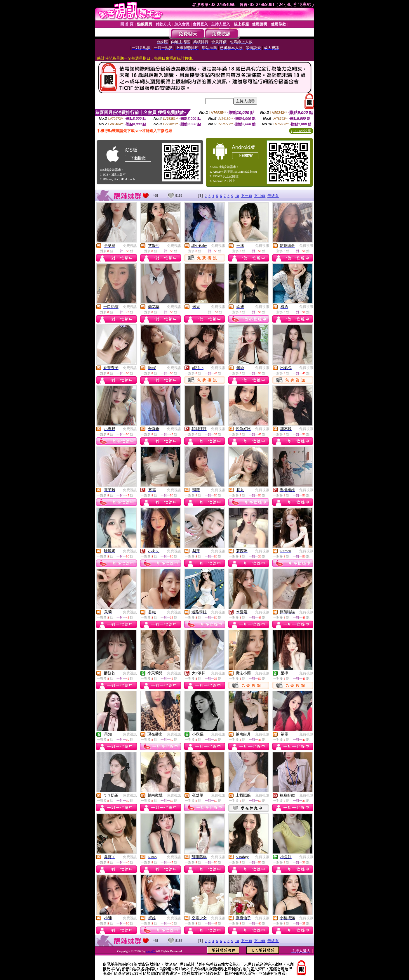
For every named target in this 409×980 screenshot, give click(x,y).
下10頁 (260, 196)
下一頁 (247, 196)
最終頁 (273, 196)
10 (237, 196)
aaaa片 (151, 951)
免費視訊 (130, 246)
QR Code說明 (301, 131)
